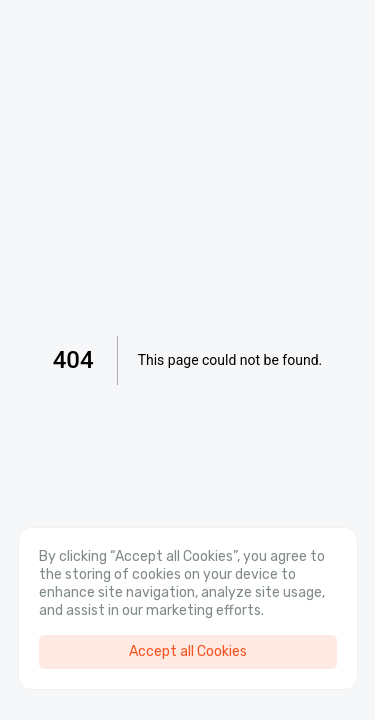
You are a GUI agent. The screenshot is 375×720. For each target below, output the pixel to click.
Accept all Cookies (188, 651)
